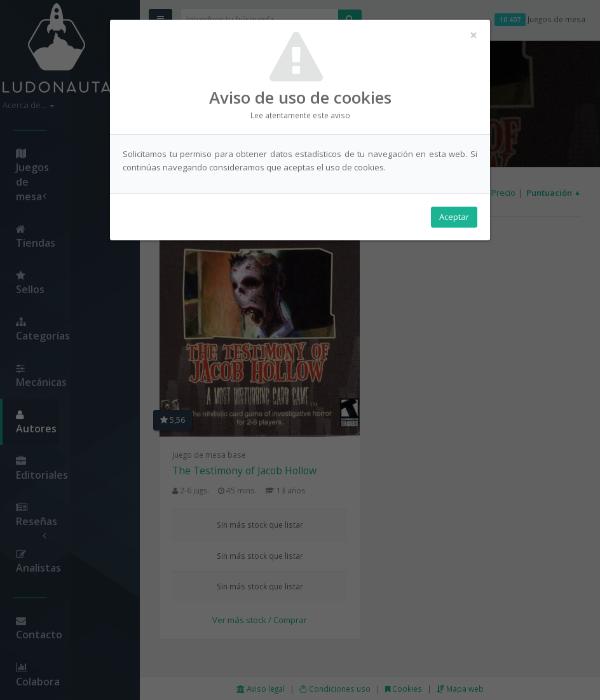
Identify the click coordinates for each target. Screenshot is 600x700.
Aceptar (454, 217)
